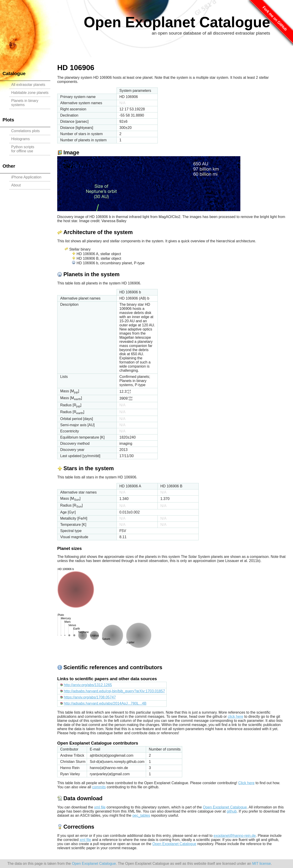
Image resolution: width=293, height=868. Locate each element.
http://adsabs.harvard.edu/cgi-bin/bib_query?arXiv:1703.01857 (114, 691)
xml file (100, 807)
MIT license (262, 864)
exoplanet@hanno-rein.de (235, 836)
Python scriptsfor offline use (23, 149)
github (232, 811)
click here (236, 717)
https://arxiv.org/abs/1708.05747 (90, 697)
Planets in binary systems (25, 103)
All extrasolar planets (28, 85)
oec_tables (141, 815)
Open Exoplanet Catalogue (177, 22)
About (16, 185)
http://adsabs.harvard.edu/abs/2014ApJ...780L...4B (105, 703)
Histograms (20, 139)
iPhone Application (26, 177)
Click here (246, 783)
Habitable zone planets (30, 93)
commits (99, 787)
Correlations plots (26, 131)
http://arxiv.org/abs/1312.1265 (88, 685)
